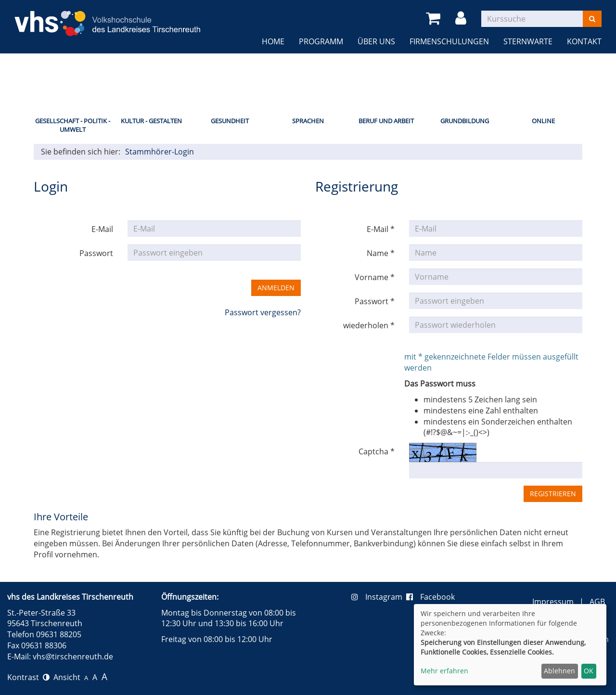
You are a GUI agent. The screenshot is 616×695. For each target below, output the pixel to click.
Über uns (376, 41)
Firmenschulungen (449, 41)
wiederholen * (369, 325)
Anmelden (276, 288)
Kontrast (28, 677)
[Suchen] (592, 19)
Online (543, 121)
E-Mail (102, 229)
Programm (321, 41)
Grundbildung (465, 121)
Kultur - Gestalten (151, 121)
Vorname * (375, 277)
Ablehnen (559, 671)
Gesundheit (230, 121)
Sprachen (308, 121)
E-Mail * (381, 229)
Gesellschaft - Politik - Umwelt (73, 125)
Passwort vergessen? (263, 312)
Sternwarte (528, 41)
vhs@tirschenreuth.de (73, 656)
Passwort (96, 253)
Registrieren (553, 494)
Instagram (379, 597)
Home (273, 41)
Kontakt (584, 41)
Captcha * (377, 451)
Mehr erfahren (444, 671)
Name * (381, 253)
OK (589, 671)
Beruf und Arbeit (386, 121)
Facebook (430, 597)
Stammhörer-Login (160, 152)
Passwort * (375, 301)
